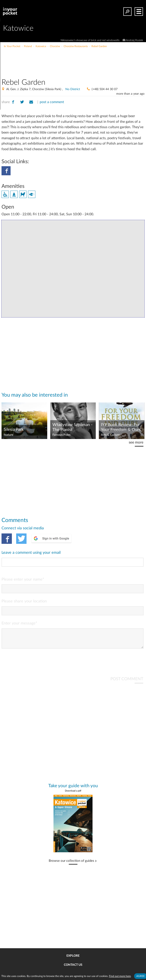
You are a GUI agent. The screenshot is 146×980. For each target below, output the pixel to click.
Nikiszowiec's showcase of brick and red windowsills (90, 40)
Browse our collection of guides (71, 864)
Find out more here (120, 976)
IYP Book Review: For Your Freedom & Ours (121, 427)
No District (73, 89)
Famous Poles (61, 435)
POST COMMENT (127, 682)
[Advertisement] (89, 57)
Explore (73, 956)
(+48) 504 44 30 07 (105, 89)
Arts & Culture (110, 435)
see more (136, 442)
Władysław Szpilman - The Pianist (72, 427)
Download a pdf (73, 794)
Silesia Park (14, 430)
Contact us (73, 965)
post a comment (52, 102)
